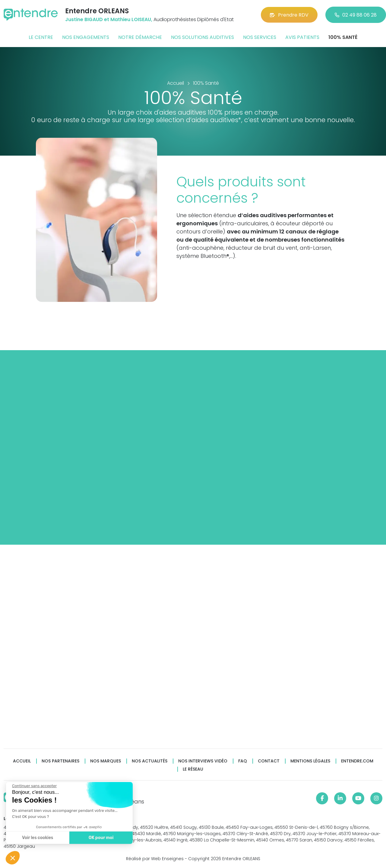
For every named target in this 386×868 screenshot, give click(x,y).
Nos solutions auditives (202, 37)
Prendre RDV (289, 15)
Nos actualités (150, 761)
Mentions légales (310, 761)
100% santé (343, 37)
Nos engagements (86, 37)
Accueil (22, 761)
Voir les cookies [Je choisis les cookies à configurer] (37, 838)
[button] (13, 858)
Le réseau (193, 769)
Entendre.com (357, 761)
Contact (269, 761)
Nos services (260, 37)
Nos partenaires (60, 761)
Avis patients (302, 37)
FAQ (243, 761)
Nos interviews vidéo (203, 761)
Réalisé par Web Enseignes (155, 859)
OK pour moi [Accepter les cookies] (100, 838)
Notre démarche (140, 37)
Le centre (41, 37)
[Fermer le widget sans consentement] (34, 786)
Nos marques (106, 761)
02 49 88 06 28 (356, 15)
